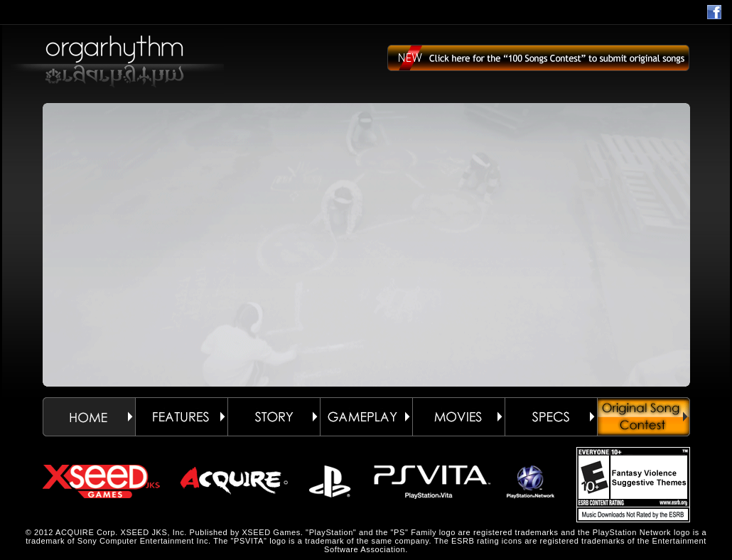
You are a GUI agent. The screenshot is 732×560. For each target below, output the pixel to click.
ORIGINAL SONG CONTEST (644, 417)
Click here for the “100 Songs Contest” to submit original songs (538, 64)
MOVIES (458, 417)
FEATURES (181, 417)
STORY (274, 417)
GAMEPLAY (366, 417)
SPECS (551, 417)
